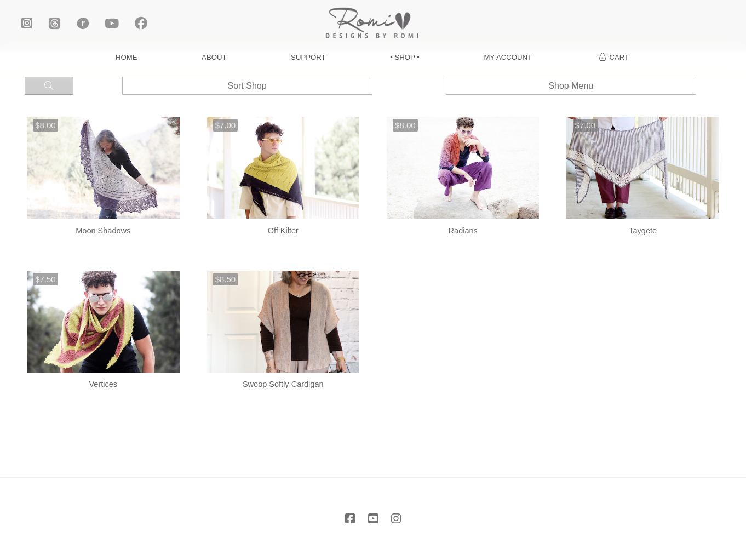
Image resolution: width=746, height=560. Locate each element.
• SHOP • (405, 57)
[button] (614, 57)
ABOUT (214, 57)
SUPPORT (308, 57)
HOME (127, 57)
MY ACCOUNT (508, 57)
